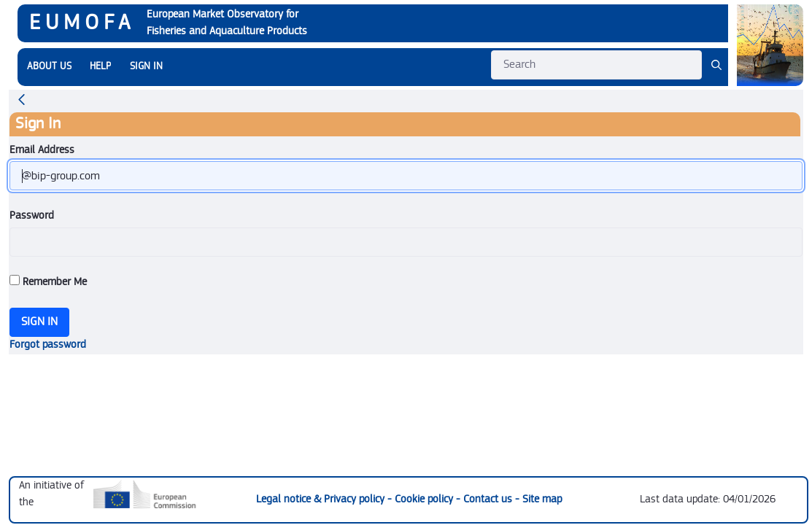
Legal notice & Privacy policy (322, 499)
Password (32, 215)
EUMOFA (82, 23)
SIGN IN (146, 66)
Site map (542, 499)
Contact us (489, 499)
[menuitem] (49, 67)
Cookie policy (425, 499)
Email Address (42, 150)
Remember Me (48, 281)
